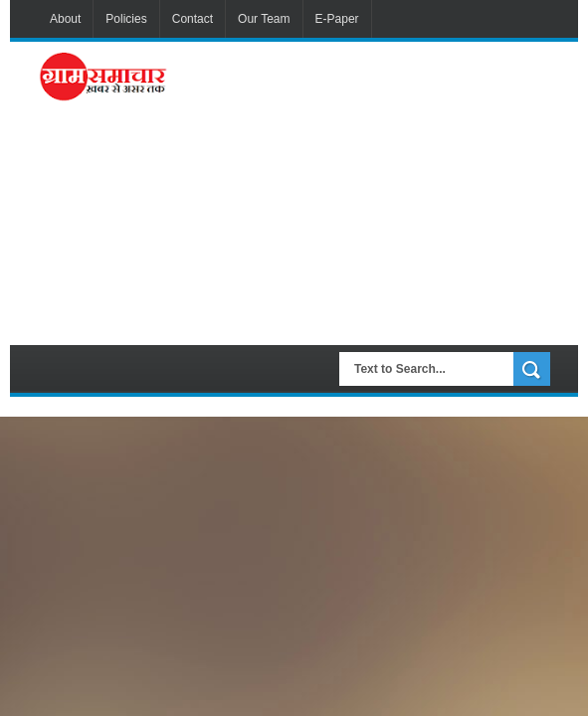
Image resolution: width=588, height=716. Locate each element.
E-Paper (337, 19)
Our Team (264, 19)
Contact (193, 19)
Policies (126, 19)
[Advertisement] (382, 191)
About (65, 19)
